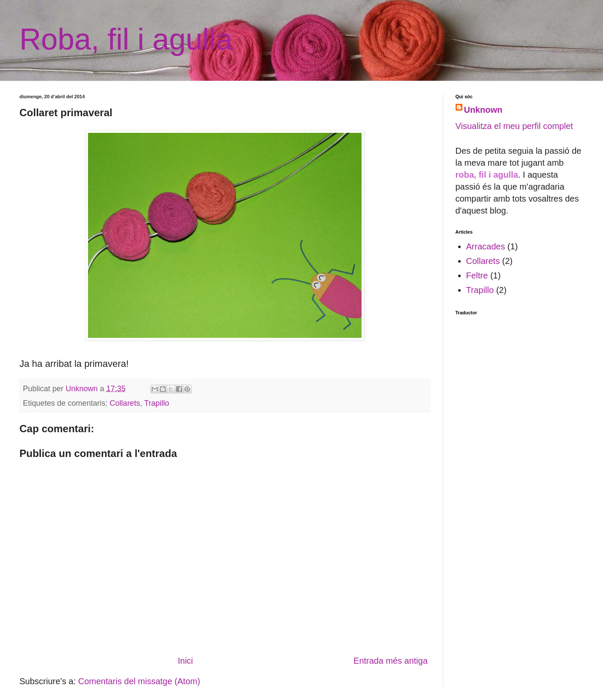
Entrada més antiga (390, 661)
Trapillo (156, 403)
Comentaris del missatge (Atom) (139, 681)
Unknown (483, 110)
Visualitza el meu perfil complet (514, 126)
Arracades (486, 246)
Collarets (125, 403)
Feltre (477, 275)
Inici (185, 661)
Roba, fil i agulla (126, 39)
